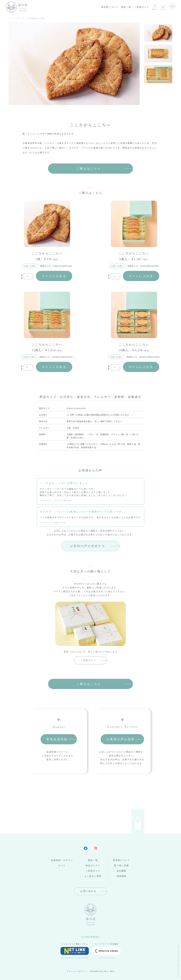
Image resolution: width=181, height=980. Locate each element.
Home (11, 18)
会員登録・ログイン (62, 860)
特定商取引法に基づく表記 (102, 971)
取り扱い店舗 (121, 865)
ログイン (155, 7)
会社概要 (122, 871)
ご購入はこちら (89, 169)
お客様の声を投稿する (88, 546)
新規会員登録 (57, 739)
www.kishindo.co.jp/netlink (75, 953)
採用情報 (122, 876)
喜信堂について (110, 7)
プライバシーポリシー (77, 971)
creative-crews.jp (106, 953)
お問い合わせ (88, 891)
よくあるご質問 (93, 876)
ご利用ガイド (142, 7)
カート (163, 7)
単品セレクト (93, 865)
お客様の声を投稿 (121, 739)
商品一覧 (126, 7)
